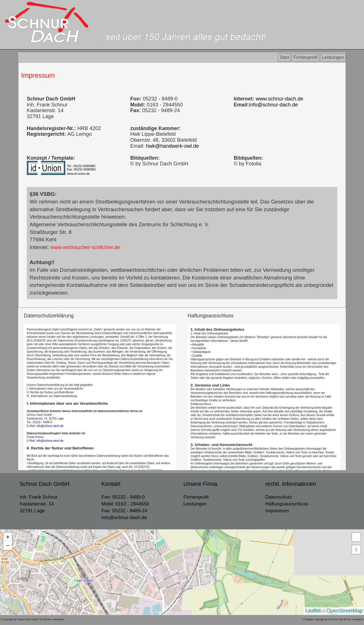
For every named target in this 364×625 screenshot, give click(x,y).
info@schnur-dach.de (273, 105)
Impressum (38, 75)
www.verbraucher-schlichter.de (85, 247)
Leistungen (333, 57)
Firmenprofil (305, 57)
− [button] (8, 545)
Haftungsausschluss (287, 504)
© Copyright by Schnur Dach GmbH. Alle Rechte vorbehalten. (32, 619)
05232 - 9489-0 (129, 497)
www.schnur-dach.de (279, 99)
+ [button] (8, 537)
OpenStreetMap (345, 611)
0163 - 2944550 (132, 504)
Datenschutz (279, 497)
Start (284, 57)
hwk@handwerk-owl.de (172, 146)
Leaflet (313, 611)
